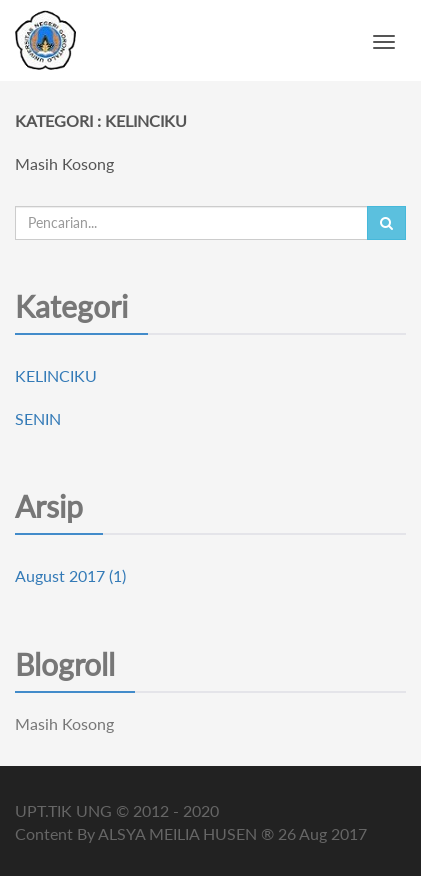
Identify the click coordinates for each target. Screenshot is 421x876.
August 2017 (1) (70, 575)
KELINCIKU (56, 375)
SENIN (38, 418)
